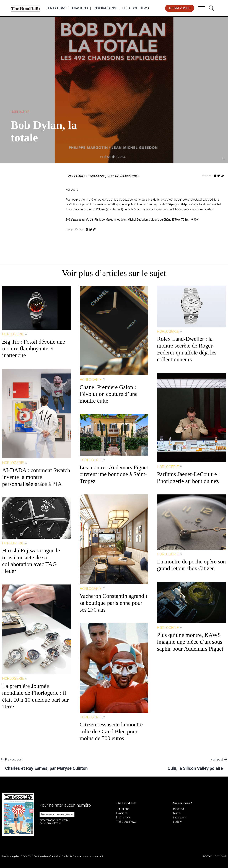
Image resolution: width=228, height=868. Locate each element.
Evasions (80, 8)
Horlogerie (20, 112)
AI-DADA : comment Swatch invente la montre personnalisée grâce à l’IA (36, 477)
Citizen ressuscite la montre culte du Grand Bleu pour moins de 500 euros (111, 731)
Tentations (56, 8)
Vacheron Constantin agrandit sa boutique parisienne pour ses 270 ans (113, 603)
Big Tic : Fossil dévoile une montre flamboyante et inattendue (34, 349)
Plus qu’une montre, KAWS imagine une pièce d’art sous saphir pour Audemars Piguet (190, 642)
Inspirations (105, 8)
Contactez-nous (80, 856)
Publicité (66, 856)
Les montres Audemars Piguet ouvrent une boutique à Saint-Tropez (114, 474)
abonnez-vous (180, 8)
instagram (179, 817)
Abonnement (97, 856)
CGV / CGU (27, 856)
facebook (179, 809)
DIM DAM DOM (218, 856)
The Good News (135, 8)
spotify (177, 822)
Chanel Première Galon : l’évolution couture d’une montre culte (109, 394)
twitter (177, 813)
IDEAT (206, 856)
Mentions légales (11, 856)
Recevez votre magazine (57, 814)
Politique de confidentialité (47, 856)
